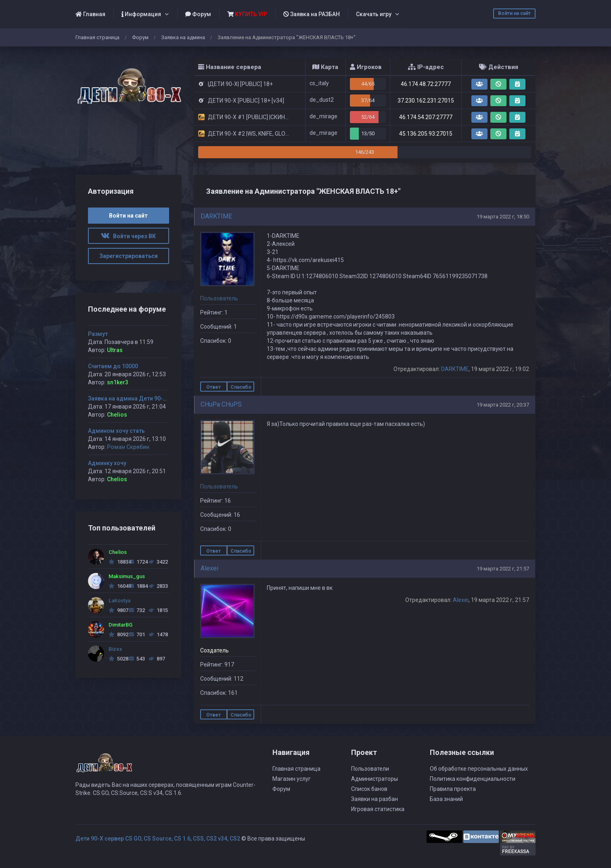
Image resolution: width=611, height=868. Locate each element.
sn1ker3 (118, 382)
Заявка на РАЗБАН (312, 14)
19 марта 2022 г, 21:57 (503, 569)
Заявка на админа (183, 37)
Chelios (117, 415)
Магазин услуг (292, 779)
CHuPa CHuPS (221, 404)
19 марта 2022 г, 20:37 (503, 405)
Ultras (115, 350)
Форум (198, 14)
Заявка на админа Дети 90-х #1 (131, 398)
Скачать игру (374, 14)
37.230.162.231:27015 (426, 101)
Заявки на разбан (375, 799)
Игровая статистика (378, 809)
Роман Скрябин (128, 447)
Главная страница (97, 37)
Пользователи (370, 769)
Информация (141, 14)
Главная (90, 14)
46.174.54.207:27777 (426, 117)
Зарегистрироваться (129, 256)
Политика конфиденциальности (473, 779)
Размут (98, 334)
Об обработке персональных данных (479, 769)
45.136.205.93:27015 (426, 134)
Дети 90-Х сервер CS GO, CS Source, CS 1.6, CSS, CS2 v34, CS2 (158, 839)
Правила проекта (453, 789)
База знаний (446, 799)
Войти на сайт (514, 13)
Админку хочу (107, 463)
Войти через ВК (128, 236)
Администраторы (375, 779)
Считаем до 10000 (113, 366)
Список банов (369, 789)
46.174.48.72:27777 (426, 84)
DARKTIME (216, 216)
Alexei (209, 568)
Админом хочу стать (116, 431)
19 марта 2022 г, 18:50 (503, 217)
